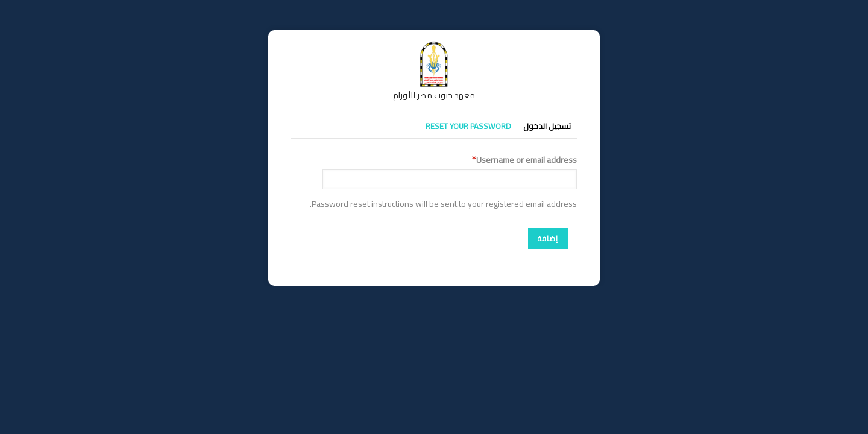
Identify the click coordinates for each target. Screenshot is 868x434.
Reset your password (468, 126)
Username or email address (527, 160)
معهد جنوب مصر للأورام (434, 95)
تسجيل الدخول (547, 126)
